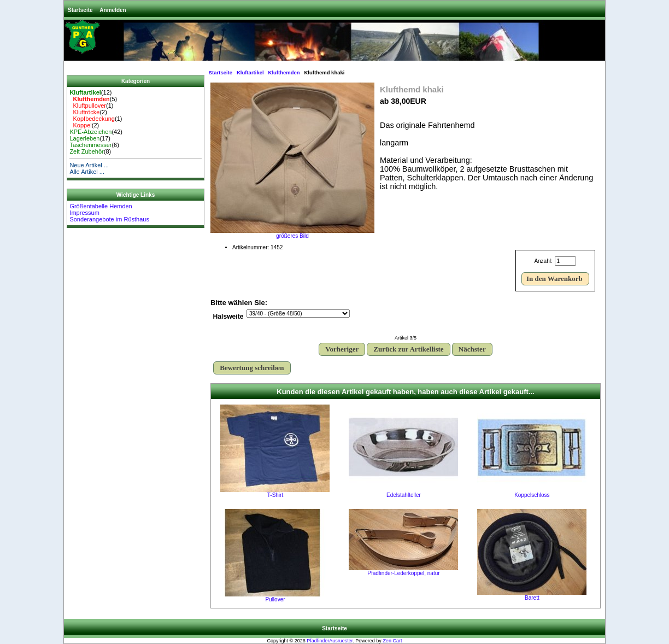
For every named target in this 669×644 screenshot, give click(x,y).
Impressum (84, 213)
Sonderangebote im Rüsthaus (109, 219)
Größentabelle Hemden (101, 206)
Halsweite (228, 317)
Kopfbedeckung (92, 119)
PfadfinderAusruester (330, 641)
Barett (532, 598)
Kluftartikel (250, 72)
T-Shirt (275, 495)
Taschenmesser (90, 145)
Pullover (275, 599)
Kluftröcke (84, 112)
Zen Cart (392, 641)
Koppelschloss (532, 495)
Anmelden (113, 10)
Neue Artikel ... (89, 165)
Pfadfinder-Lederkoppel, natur (403, 573)
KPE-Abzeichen (90, 132)
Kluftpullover (88, 106)
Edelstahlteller (404, 495)
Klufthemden (284, 72)
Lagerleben (84, 138)
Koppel (80, 125)
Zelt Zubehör (86, 151)
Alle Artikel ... (87, 172)
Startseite (80, 10)
